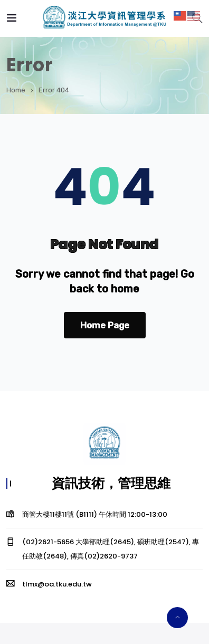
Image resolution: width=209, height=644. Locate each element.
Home (16, 90)
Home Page (105, 325)
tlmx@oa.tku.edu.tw (57, 584)
